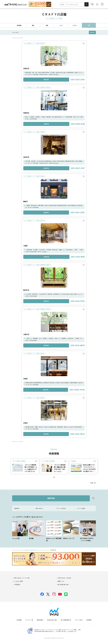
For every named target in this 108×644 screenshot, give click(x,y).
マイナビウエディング (18, 550)
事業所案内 (40, 620)
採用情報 (89, 620)
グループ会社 (79, 620)
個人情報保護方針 (66, 620)
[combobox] (72, 4)
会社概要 (19, 620)
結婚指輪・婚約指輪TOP (31, 550)
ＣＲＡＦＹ (47, 550)
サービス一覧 (29, 620)
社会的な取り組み (52, 620)
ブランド (40, 550)
